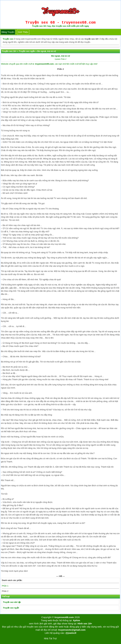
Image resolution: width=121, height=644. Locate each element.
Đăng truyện (8, 32)
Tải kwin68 (63, 638)
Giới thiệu (23, 32)
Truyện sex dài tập (12, 602)
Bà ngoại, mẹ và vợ (60, 56)
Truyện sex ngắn (11, 608)
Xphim (76, 620)
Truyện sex (8, 39)
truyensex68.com (64, 617)
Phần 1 (5, 586)
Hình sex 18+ (85, 623)
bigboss (73, 638)
